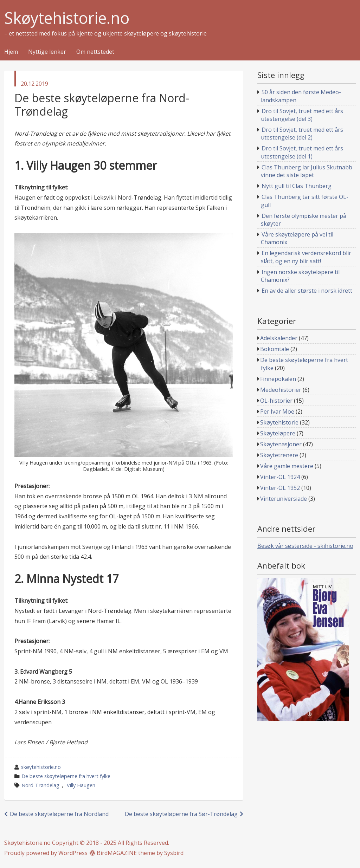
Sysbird (174, 853)
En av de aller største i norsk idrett (307, 291)
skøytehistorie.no (41, 767)
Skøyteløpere (278, 433)
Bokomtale (275, 349)
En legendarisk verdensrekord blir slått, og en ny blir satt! (306, 257)
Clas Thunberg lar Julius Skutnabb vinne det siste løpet (307, 171)
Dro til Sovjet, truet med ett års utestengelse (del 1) (302, 152)
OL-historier (276, 401)
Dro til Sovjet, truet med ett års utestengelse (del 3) (302, 115)
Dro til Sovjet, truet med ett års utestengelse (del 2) (302, 134)
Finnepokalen (278, 379)
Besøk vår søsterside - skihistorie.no (305, 546)
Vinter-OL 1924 (280, 477)
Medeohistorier (281, 390)
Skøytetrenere (279, 455)
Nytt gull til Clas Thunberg (297, 186)
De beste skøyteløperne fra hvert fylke (66, 776)
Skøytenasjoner (281, 444)
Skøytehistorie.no (67, 18)
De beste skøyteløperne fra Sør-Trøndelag (181, 814)
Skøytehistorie (279, 422)
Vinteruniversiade (284, 499)
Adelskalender (279, 338)
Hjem (11, 52)
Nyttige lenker (47, 52)
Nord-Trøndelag (40, 785)
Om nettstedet (95, 52)
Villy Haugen (81, 785)
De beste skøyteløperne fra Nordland (59, 814)
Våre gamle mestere (287, 466)
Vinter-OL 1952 (280, 488)
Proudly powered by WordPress (46, 853)
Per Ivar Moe (277, 412)
